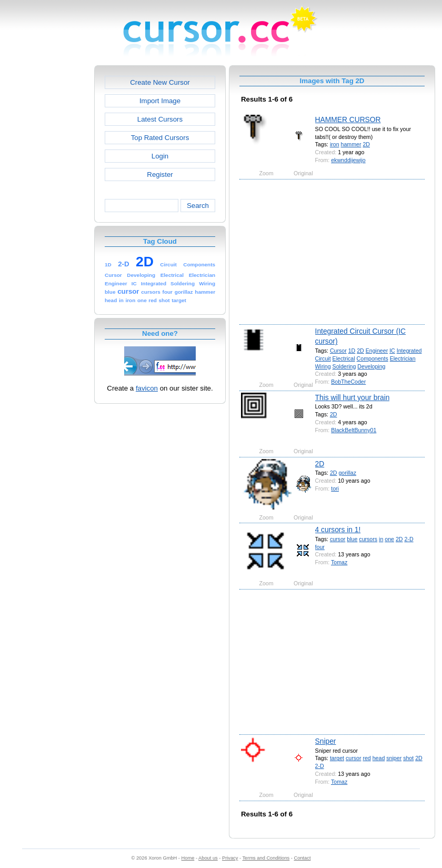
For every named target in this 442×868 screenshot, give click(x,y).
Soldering (344, 366)
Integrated (409, 351)
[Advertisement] (49, 223)
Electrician (403, 358)
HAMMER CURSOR (348, 119)
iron (335, 144)
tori (335, 488)
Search (198, 206)
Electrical (344, 358)
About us (208, 858)
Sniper (326, 741)
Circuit (323, 358)
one (389, 539)
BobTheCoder (348, 382)
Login (160, 156)
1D (352, 351)
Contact (303, 858)
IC (392, 351)
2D (366, 144)
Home (188, 858)
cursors (368, 539)
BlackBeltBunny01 (354, 430)
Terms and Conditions (266, 858)
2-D (409, 539)
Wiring (323, 366)
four (320, 547)
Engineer (377, 351)
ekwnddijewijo (348, 160)
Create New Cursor (160, 82)
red (366, 758)
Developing (371, 366)
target (337, 758)
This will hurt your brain (353, 397)
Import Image (160, 101)
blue (352, 539)
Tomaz (339, 562)
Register (160, 174)
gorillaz (347, 473)
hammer (351, 144)
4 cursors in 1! (338, 530)
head (379, 758)
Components (373, 358)
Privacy (230, 858)
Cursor (338, 351)
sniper (394, 758)
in (381, 539)
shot (408, 758)
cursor (338, 539)
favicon (147, 388)
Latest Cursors (160, 119)
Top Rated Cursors (160, 138)
